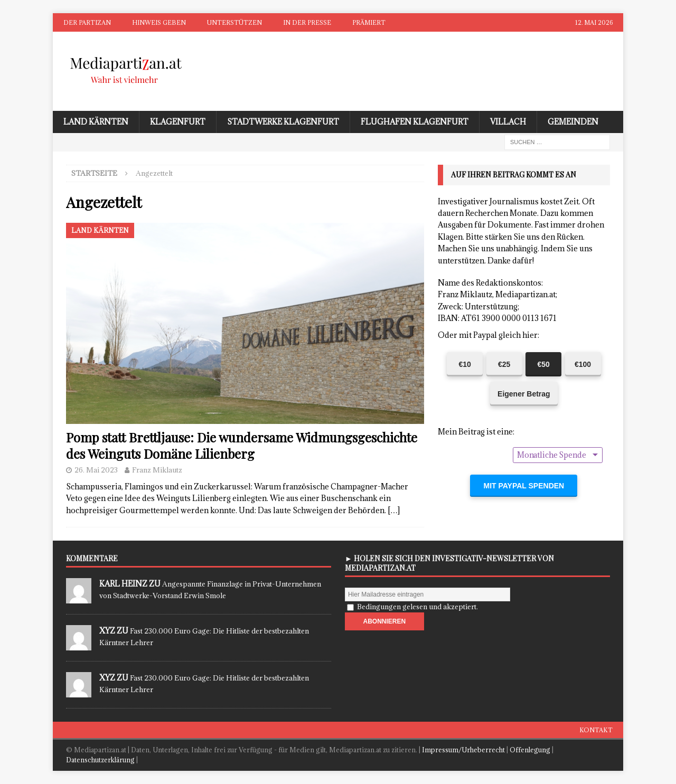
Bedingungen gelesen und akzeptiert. (417, 607)
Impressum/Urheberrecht (463, 750)
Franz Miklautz (157, 470)
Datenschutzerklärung (100, 760)
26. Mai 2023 (96, 470)
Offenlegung (530, 750)
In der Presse (307, 22)
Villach (508, 122)
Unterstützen (234, 22)
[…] (394, 510)
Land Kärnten (96, 122)
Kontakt (596, 730)
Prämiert (369, 22)
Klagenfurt (178, 122)
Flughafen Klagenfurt (415, 122)
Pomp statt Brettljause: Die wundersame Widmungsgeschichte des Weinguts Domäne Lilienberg (242, 445)
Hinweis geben (159, 22)
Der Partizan (87, 22)
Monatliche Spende (552, 455)
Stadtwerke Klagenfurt (283, 122)
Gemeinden (573, 122)
